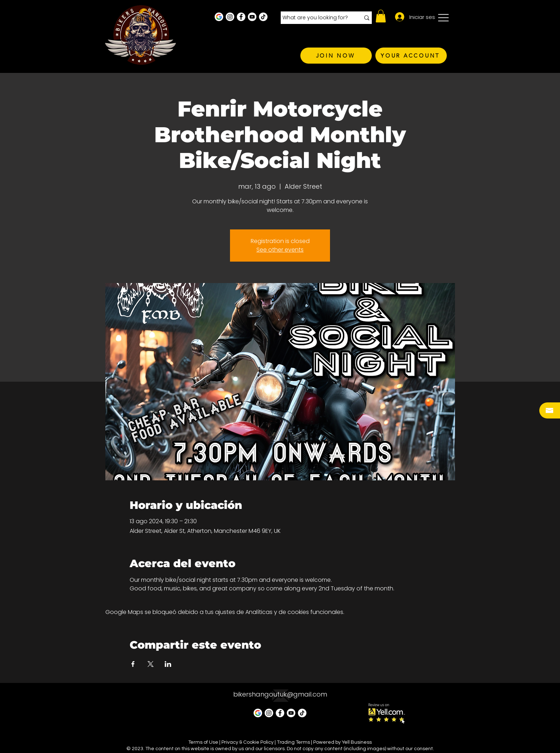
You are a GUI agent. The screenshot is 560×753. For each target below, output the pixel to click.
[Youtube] (252, 17)
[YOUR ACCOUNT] (411, 56)
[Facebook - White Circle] (241, 17)
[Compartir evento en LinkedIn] (168, 664)
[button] (381, 16)
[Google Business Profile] (219, 17)
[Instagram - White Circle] (230, 17)
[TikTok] (263, 17)
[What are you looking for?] (316, 18)
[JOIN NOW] (336, 56)
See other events (280, 250)
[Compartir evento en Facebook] (133, 664)
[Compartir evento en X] (151, 664)
